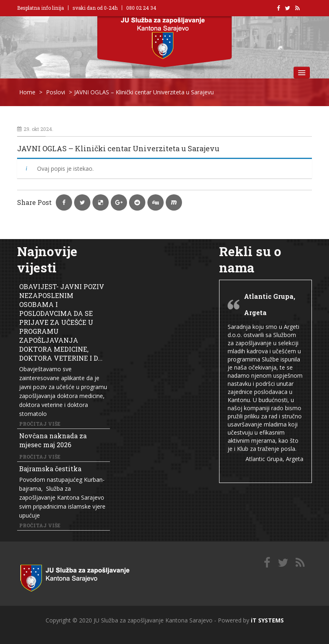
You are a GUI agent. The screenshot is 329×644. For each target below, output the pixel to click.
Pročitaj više (40, 424)
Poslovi (56, 92)
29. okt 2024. (35, 129)
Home (27, 92)
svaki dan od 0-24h (95, 8)
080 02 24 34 (141, 8)
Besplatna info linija (41, 8)
